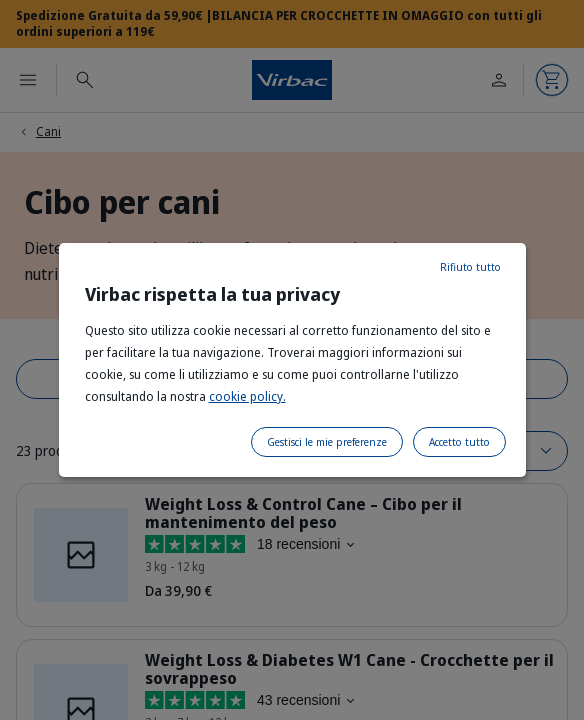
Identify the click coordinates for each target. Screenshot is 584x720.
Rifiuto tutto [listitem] (470, 267)
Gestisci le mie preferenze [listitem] (327, 442)
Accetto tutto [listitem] (459, 442)
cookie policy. (247, 396)
